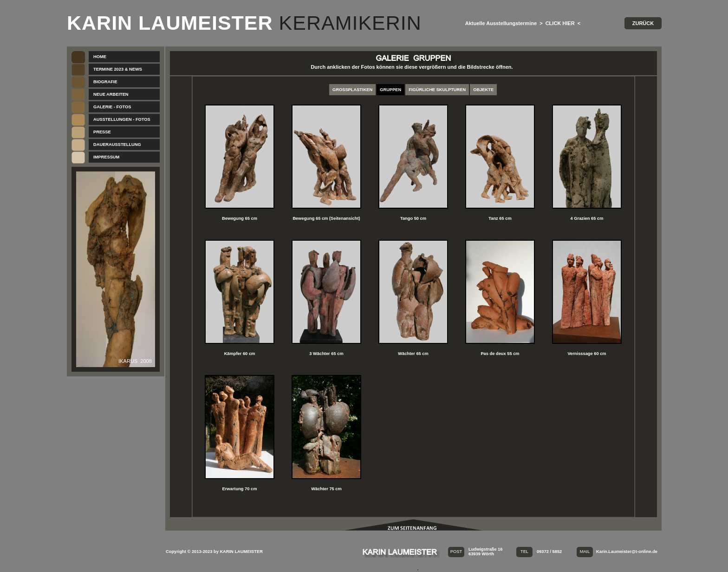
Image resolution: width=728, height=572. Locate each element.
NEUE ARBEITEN (111, 94)
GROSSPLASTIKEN (352, 90)
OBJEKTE (483, 90)
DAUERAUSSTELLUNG (117, 145)
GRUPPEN (390, 90)
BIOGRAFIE (105, 82)
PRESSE (102, 132)
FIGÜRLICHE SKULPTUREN (437, 90)
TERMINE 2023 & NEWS (118, 69)
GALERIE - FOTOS (112, 107)
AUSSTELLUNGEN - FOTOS (122, 119)
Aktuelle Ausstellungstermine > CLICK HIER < (523, 23)
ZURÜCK (643, 23)
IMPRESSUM (106, 157)
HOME (100, 57)
